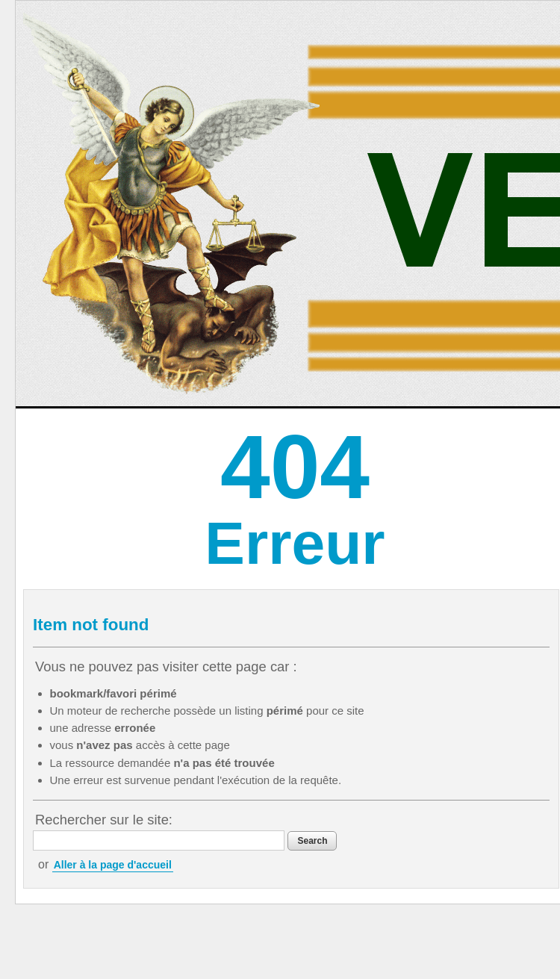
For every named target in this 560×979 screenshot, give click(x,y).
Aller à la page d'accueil (113, 865)
